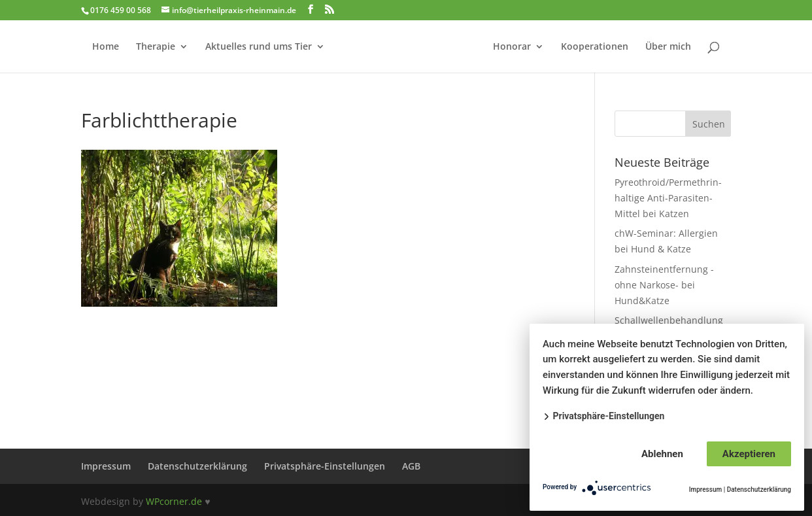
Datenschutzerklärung (197, 466)
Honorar (512, 47)
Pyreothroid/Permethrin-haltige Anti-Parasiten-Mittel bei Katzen (668, 198)
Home (106, 47)
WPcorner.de (174, 501)
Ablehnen (662, 454)
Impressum (106, 466)
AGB (411, 466)
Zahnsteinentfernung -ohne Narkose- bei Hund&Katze (664, 285)
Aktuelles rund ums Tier (259, 47)
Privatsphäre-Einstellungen (325, 466)
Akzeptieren (749, 454)
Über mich (668, 47)
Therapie (156, 47)
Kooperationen (595, 47)
